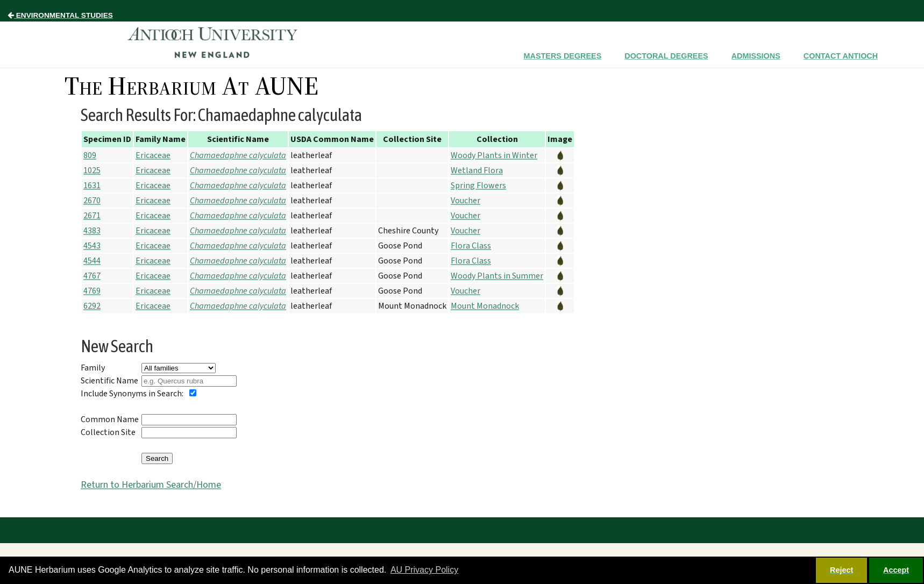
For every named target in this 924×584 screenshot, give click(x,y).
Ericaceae (153, 155)
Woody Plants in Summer (497, 276)
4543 (92, 246)
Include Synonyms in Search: (132, 394)
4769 (92, 291)
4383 (92, 231)
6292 (92, 306)
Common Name (110, 419)
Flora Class (471, 246)
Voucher (465, 201)
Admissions (756, 56)
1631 (92, 186)
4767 (92, 276)
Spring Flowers (478, 186)
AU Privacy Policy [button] (424, 570)
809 (90, 155)
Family (93, 368)
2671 (92, 216)
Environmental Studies (60, 15)
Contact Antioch (841, 56)
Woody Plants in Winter (494, 155)
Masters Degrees (563, 56)
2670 (92, 201)
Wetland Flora (477, 170)
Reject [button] (841, 570)
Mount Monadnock (485, 306)
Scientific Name (109, 381)
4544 (92, 261)
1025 (92, 170)
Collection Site (108, 432)
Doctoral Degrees (666, 56)
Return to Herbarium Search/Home (151, 485)
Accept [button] (896, 570)
